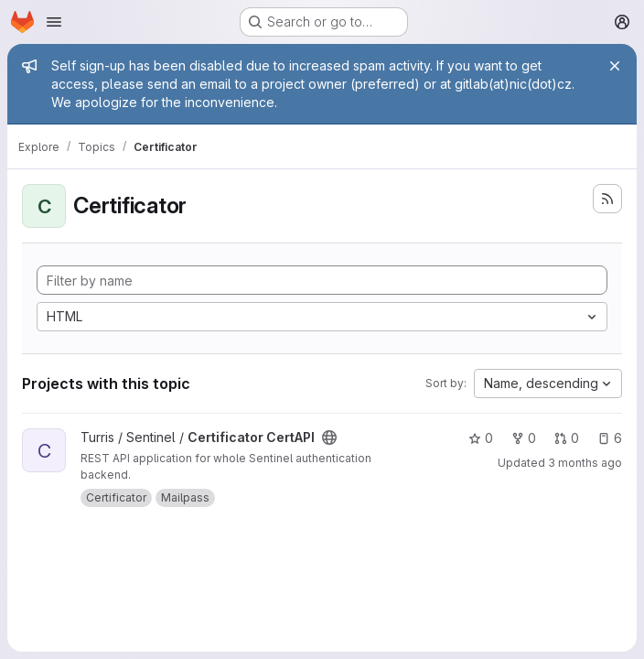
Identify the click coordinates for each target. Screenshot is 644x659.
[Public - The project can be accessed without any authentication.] (329, 438)
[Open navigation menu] (54, 22)
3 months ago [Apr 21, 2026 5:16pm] (585, 463)
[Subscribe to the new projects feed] (607, 199)
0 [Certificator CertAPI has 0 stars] (481, 438)
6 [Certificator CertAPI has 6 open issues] (610, 438)
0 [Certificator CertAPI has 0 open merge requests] (567, 438)
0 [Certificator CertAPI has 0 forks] (524, 438)
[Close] (615, 66)
